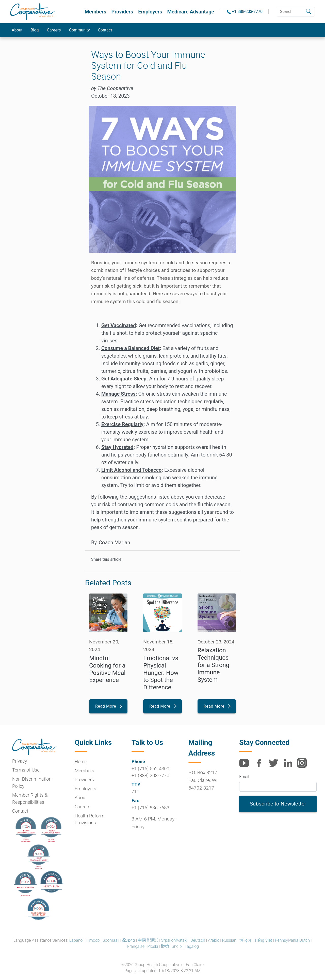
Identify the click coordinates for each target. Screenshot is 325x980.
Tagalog (192, 946)
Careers (54, 30)
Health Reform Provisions (90, 819)
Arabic (214, 940)
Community (79, 30)
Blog (35, 30)
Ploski (153, 946)
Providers (122, 12)
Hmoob (93, 940)
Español (76, 940)
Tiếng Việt (263, 940)
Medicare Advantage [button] (191, 12)
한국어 (245, 940)
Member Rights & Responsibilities (30, 799)
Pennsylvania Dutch (292, 940)
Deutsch (198, 940)
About (17, 30)
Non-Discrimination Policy (32, 783)
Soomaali (111, 940)
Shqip (177, 946)
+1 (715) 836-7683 (150, 808)
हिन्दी (165, 946)
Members (95, 12)
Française (136, 946)
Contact (105, 30)
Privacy (20, 761)
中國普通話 (148, 940)
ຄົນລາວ (129, 940)
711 (135, 791)
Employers (150, 12)
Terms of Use (26, 770)
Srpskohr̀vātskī (174, 940)
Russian (229, 940)
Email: (245, 777)
